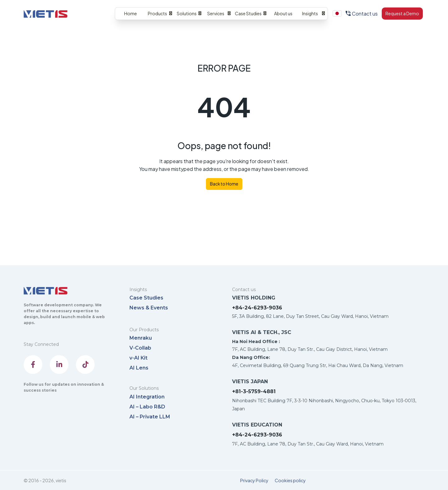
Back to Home (224, 184)
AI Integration (147, 397)
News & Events (149, 308)
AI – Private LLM (150, 417)
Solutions (187, 13)
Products (157, 13)
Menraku (141, 338)
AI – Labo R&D (147, 407)
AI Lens (139, 368)
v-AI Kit (138, 358)
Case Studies (248, 13)
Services (216, 13)
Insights (310, 13)
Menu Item (337, 14)
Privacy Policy (254, 480)
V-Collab (140, 348)
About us (283, 13)
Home (131, 13)
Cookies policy (290, 480)
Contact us (365, 14)
